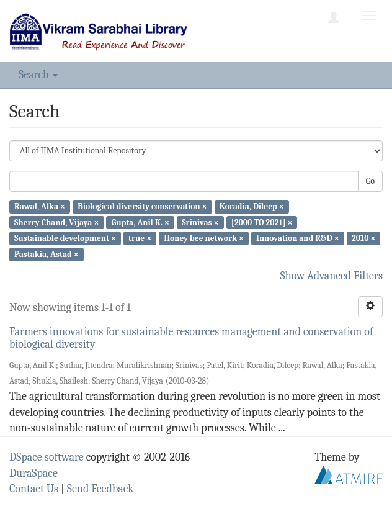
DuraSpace (33, 473)
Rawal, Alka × (40, 206)
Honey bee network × (204, 238)
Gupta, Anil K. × (140, 222)
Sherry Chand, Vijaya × (56, 222)
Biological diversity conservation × (142, 206)
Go (370, 181)
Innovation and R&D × (298, 238)
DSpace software (47, 457)
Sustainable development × (65, 238)
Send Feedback (100, 489)
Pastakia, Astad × (47, 254)
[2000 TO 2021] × (262, 222)
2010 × (363, 238)
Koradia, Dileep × (252, 206)
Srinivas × (200, 222)
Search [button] (38, 75)
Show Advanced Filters (332, 276)
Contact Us (34, 489)
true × (140, 238)
